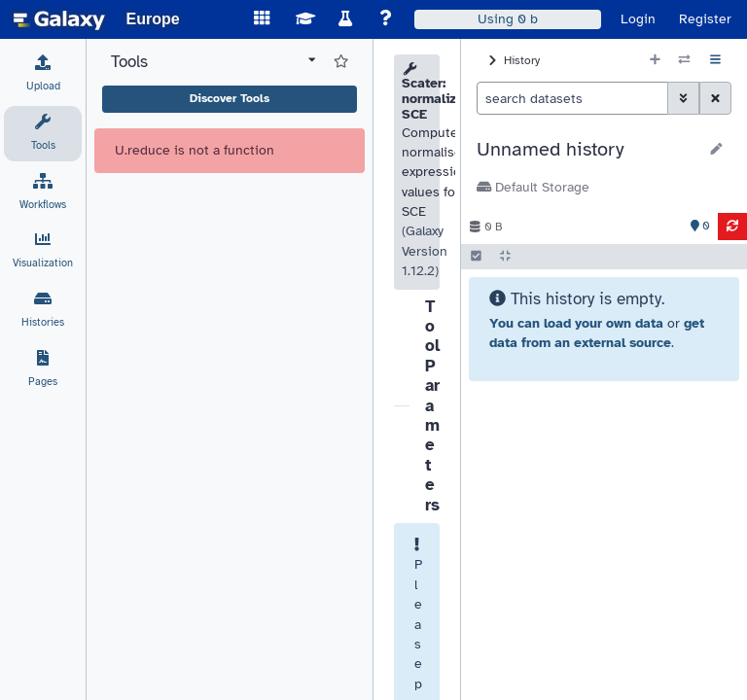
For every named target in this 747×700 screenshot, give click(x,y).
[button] (587, 150)
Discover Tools (230, 98)
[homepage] (59, 19)
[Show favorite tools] (341, 62)
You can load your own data (576, 323)
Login (638, 19)
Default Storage (533, 187)
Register (705, 19)
